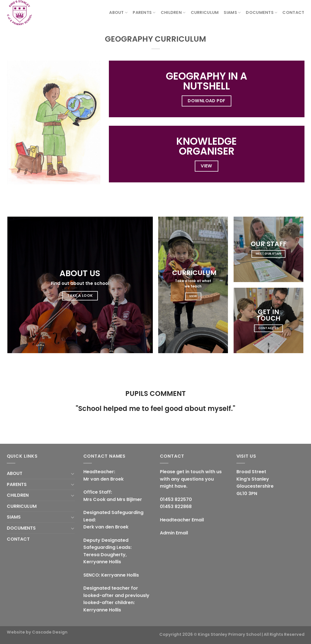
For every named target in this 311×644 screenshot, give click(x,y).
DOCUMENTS (262, 12)
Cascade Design (50, 632)
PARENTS (144, 12)
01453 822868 (176, 507)
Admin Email (174, 533)
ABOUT (118, 12)
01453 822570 (176, 499)
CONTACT (293, 12)
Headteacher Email (182, 520)
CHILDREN (173, 12)
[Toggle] (73, 474)
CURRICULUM (205, 12)
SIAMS (232, 12)
